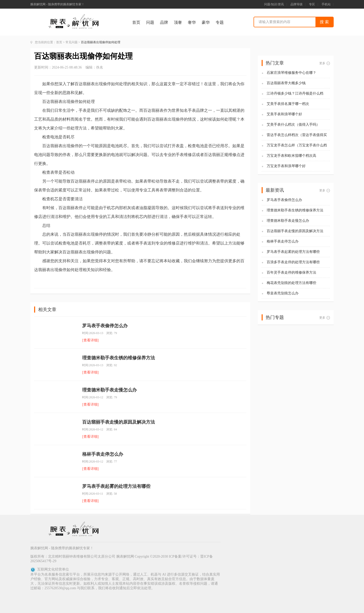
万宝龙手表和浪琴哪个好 (286, 166)
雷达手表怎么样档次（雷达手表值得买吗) (297, 135)
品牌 (164, 22)
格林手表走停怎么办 (103, 454)
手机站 (326, 4)
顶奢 (178, 22)
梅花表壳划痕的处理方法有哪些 (291, 283)
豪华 (206, 22)
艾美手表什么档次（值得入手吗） (293, 125)
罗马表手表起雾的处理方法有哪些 (116, 486)
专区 (312, 4)
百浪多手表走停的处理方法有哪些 (293, 262)
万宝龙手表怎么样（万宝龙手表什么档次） (297, 146)
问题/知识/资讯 (274, 4)
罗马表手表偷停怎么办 (105, 326)
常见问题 (72, 42)
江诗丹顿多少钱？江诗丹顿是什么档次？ (295, 94)
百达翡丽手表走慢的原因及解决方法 (119, 422)
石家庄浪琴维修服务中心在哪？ (291, 73)
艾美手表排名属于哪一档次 (288, 104)
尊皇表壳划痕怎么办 (283, 293)
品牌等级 (297, 4)
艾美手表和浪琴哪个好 (284, 114)
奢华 (192, 22)
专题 (220, 22)
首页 (136, 22)
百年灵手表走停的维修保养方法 (291, 272)
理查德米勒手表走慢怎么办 (109, 390)
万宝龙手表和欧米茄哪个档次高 (291, 156)
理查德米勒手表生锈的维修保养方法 (119, 358)
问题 (150, 22)
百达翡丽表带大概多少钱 (286, 83)
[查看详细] (90, 340)
